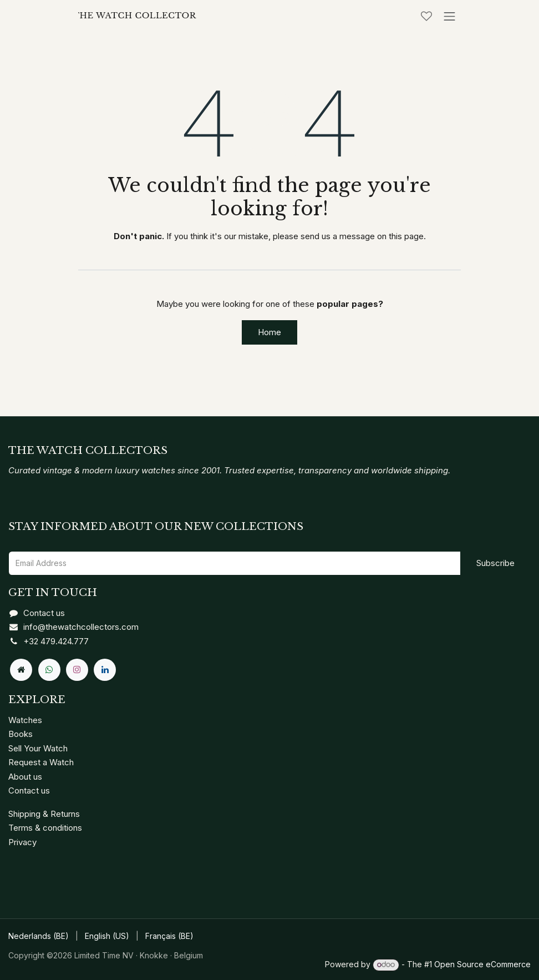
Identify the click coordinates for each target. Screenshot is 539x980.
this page (406, 236)
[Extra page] (21, 670)
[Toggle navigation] (450, 16)
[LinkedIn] (105, 670)
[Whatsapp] (49, 670)
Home (269, 332)
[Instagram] (77, 670)
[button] (495, 564)
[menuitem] (39, 936)
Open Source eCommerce (482, 964)
